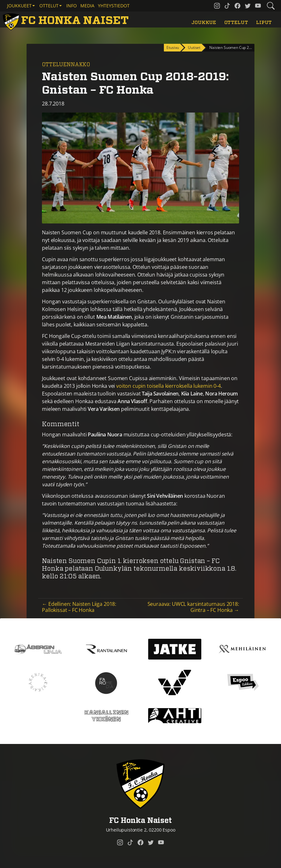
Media (87, 6)
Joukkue (204, 23)
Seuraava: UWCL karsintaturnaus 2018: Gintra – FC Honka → (193, 607)
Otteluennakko (66, 65)
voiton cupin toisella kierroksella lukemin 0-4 (169, 386)
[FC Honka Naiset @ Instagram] (217, 6)
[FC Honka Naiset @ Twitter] (248, 6)
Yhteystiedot (114, 6)
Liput (264, 23)
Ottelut (236, 23)
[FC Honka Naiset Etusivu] (67, 21)
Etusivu (173, 47)
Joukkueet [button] (19, 6)
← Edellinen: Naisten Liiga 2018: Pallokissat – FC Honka (79, 607)
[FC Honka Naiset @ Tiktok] (227, 6)
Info (72, 6)
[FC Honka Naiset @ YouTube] (258, 6)
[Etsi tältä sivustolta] (271, 6)
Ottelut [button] (49, 6)
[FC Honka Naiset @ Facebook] (237, 6)
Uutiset (194, 47)
